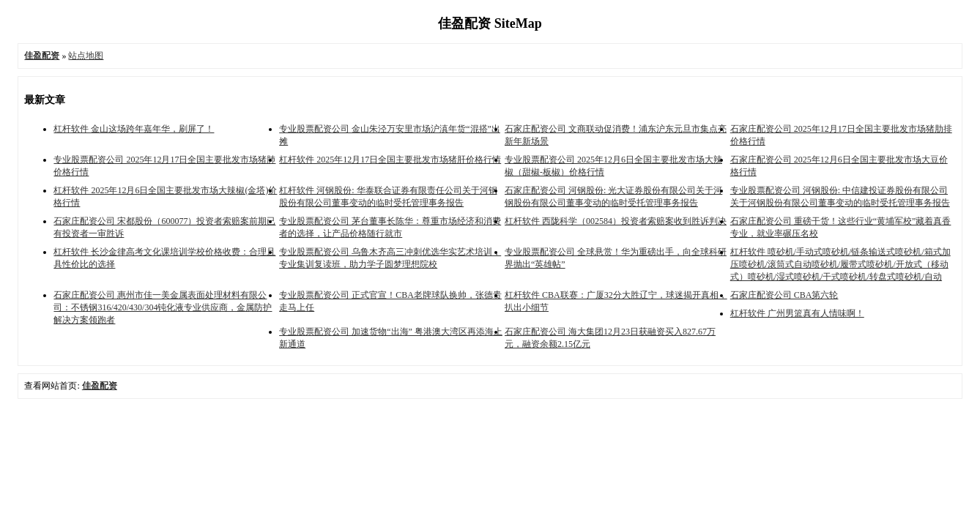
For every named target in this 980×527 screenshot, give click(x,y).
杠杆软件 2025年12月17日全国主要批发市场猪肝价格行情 (390, 160)
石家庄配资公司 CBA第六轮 (784, 295)
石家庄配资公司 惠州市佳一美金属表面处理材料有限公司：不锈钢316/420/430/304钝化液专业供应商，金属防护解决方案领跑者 (163, 307)
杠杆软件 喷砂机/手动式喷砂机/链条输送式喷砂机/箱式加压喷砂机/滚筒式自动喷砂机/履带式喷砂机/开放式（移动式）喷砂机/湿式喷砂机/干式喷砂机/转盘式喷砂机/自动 (840, 264)
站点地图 (86, 56)
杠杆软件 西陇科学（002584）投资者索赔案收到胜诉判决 (616, 221)
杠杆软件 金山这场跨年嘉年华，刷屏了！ (134, 129)
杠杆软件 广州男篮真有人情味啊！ (797, 313)
